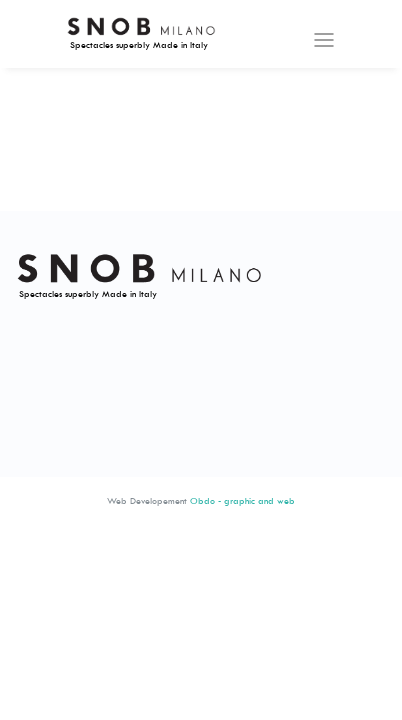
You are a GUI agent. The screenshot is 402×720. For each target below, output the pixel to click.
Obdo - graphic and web (242, 500)
